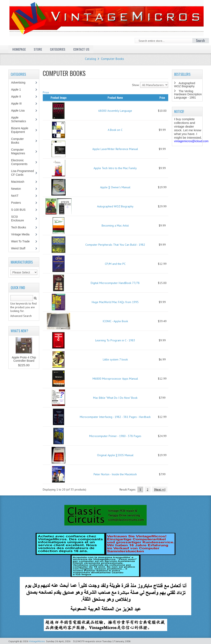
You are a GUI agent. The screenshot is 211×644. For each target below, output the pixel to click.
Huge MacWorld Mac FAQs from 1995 (115, 302)
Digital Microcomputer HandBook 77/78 (115, 283)
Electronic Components (21, 162)
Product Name (115, 97)
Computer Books (112, 59)
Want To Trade (20, 241)
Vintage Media (22, 234)
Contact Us (81, 49)
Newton (16, 189)
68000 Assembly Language (115, 111)
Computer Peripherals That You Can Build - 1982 (115, 245)
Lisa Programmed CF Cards (23, 173)
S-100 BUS (20, 210)
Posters (18, 203)
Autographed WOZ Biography (115, 206)
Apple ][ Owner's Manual (115, 187)
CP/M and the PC (115, 264)
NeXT (15, 196)
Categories (58, 49)
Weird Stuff (20, 248)
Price (46, 92)
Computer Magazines (21, 151)
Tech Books (21, 227)
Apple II (18, 96)
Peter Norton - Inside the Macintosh (115, 474)
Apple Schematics (21, 119)
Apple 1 (18, 90)
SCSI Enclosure (20, 219)
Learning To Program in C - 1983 (115, 340)
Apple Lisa (21, 110)
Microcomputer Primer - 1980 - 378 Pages (115, 436)
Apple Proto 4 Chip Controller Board (24, 359)
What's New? (19, 331)
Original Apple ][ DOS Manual (115, 455)
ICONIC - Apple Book (115, 321)
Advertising (20, 83)
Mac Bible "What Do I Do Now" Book (115, 398)
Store (38, 49)
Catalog (90, 59)
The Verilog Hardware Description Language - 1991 (188, 94)
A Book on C (115, 130)
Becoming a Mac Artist (115, 226)
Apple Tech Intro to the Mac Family (115, 168)
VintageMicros (37, 641)
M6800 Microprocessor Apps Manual (115, 379)
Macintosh (20, 182)
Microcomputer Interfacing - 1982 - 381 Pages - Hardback (115, 417)
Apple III (19, 103)
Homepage (19, 49)
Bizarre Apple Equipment (20, 130)
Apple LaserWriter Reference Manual (115, 149)
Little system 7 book (115, 359)
